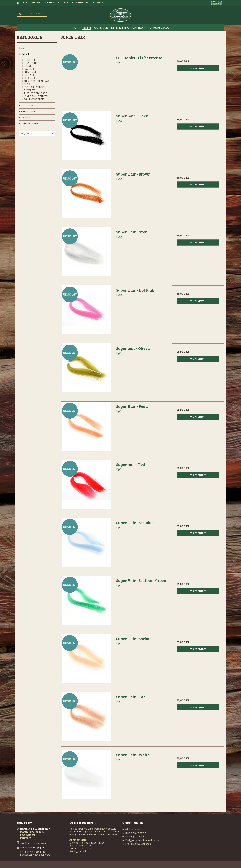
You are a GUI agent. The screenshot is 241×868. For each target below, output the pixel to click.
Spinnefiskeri (30, 63)
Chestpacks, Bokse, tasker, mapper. (37, 83)
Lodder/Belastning (33, 87)
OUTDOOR (26, 105)
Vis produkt (198, 68)
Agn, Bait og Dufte (33, 99)
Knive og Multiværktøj (35, 96)
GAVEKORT (26, 117)
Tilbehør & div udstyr (35, 93)
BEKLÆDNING (28, 111)
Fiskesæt (27, 66)
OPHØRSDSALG (29, 123)
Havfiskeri (28, 69)
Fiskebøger (29, 90)
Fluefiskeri (29, 60)
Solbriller (29, 78)
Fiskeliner (28, 75)
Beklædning (30, 72)
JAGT (23, 48)
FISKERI (24, 54)
